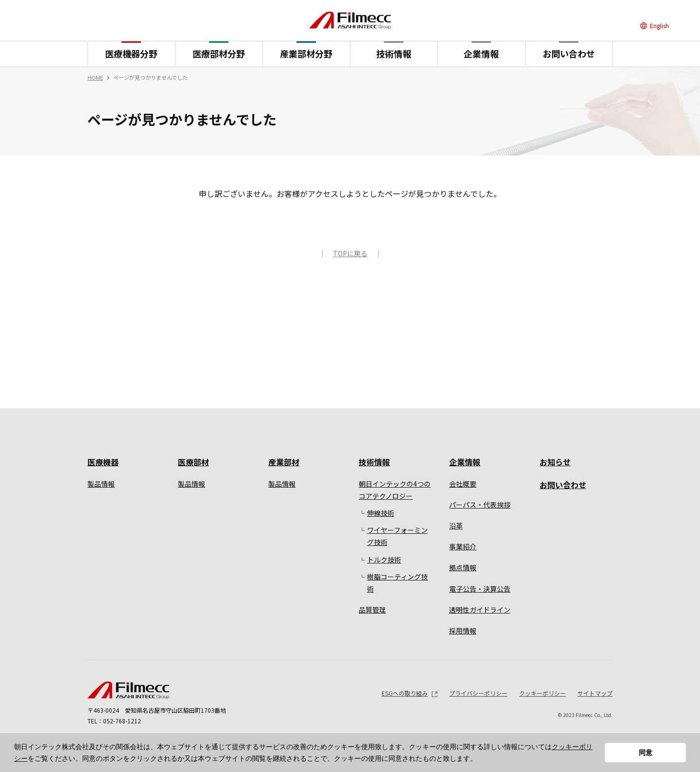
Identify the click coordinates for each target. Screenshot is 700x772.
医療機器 (103, 462)
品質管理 (372, 610)
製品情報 (101, 484)
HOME (95, 77)
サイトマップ (595, 693)
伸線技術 (381, 513)
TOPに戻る (350, 253)
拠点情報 (463, 567)
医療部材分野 (219, 53)
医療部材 (193, 462)
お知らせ (555, 462)
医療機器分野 (131, 53)
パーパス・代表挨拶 (480, 505)
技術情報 (394, 53)
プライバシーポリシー (478, 693)
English (659, 26)
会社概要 (463, 484)
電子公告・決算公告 (480, 589)
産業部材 (284, 462)
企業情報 (481, 53)
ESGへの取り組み (405, 693)
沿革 (456, 526)
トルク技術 (384, 560)
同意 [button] (646, 753)
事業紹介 (463, 546)
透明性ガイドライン (480, 610)
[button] (480, 759)
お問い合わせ (569, 53)
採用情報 (463, 631)
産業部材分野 (306, 53)
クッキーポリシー (542, 693)
